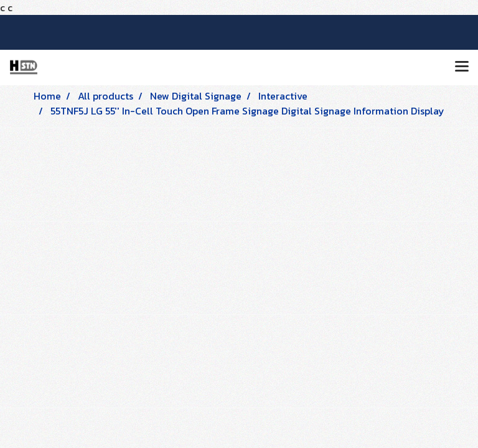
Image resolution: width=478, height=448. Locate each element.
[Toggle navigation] (462, 67)
